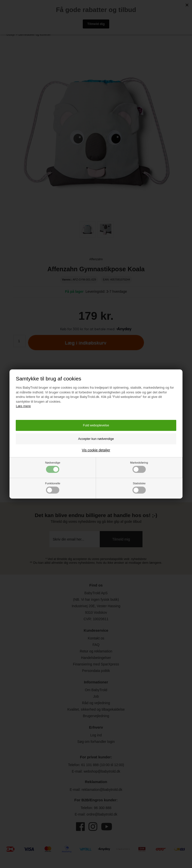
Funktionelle (53, 488)
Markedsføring (139, 467)
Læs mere (23, 406)
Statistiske (139, 488)
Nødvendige (53, 467)
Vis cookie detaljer (96, 450)
